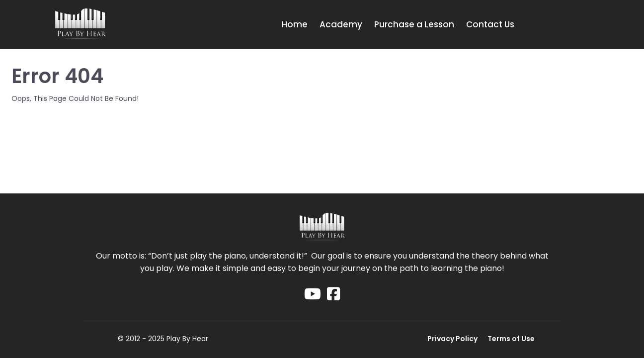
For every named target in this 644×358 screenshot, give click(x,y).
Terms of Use (511, 339)
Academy (341, 24)
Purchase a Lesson (414, 24)
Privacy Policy (452, 339)
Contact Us (490, 24)
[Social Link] (313, 294)
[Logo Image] (80, 25)
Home (295, 24)
